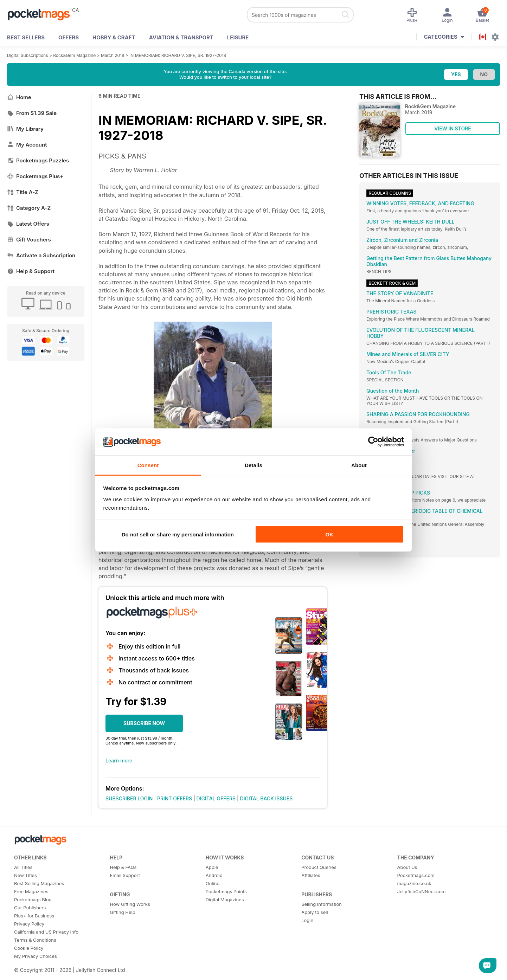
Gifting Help (122, 912)
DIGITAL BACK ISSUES (267, 798)
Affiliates (311, 875)
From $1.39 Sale (32, 113)
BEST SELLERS (26, 37)
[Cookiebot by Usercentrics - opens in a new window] (373, 442)
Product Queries (319, 867)
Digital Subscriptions (28, 55)
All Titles (23, 867)
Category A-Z (29, 208)
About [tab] (359, 465)
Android (214, 875)
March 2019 (113, 55)
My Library (25, 129)
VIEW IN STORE (453, 128)
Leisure (238, 37)
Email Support (125, 875)
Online (213, 883)
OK (329, 534)
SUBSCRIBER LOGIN (129, 798)
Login (307, 920)
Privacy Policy (29, 924)
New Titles (25, 875)
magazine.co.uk (414, 883)
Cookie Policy (29, 948)
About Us (407, 867)
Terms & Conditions (35, 940)
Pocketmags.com (416, 875)
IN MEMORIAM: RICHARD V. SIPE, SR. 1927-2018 (178, 55)
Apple (212, 867)
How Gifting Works (130, 904)
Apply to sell (315, 912)
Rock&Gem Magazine (74, 55)
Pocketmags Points (226, 891)
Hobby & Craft (114, 37)
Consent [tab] (148, 465)
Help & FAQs (123, 867)
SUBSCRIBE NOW (144, 723)
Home (19, 97)
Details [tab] (253, 465)
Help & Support (31, 271)
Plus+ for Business (34, 916)
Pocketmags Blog (33, 900)
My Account (27, 145)
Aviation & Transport (181, 37)
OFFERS (69, 37)
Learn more (119, 760)
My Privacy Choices (36, 956)
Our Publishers (30, 908)
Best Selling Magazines (39, 883)
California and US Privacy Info (46, 932)
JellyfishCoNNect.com (422, 891)
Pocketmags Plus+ (35, 176)
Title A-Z (23, 192)
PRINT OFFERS (175, 798)
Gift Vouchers (29, 240)
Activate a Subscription (41, 255)
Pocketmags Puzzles (38, 160)
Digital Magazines (225, 900)
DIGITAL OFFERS (216, 798)
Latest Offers (28, 224)
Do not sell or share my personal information (178, 534)
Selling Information (322, 904)
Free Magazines (31, 891)
